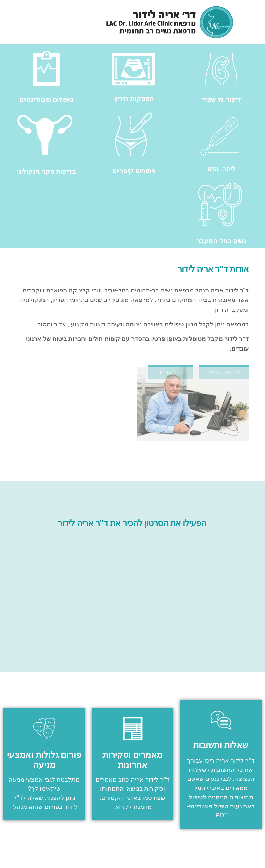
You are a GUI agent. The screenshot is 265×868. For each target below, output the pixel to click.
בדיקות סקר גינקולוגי (46, 171)
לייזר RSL (221, 169)
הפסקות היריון (134, 99)
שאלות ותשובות (221, 745)
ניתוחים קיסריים (134, 171)
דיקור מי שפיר (221, 99)
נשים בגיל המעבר (221, 241)
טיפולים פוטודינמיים (46, 100)
